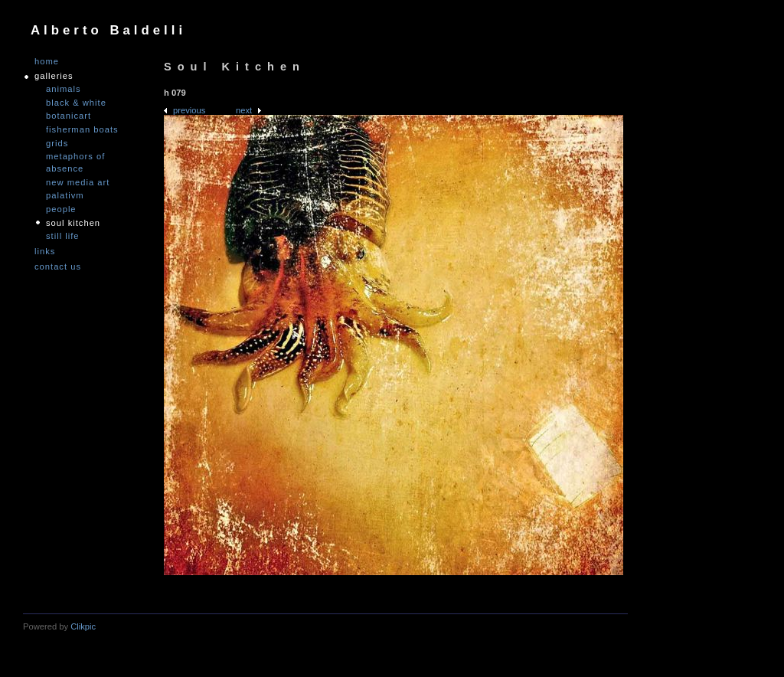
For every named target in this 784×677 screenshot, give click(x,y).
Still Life (63, 236)
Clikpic (83, 626)
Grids (57, 143)
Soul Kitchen (73, 223)
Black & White (76, 103)
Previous (189, 110)
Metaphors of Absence (75, 162)
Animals (64, 89)
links (45, 252)
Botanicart (69, 116)
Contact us (58, 267)
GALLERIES (54, 76)
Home (47, 62)
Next (244, 110)
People (61, 209)
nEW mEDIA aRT (78, 182)
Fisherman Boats (82, 129)
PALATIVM (65, 195)
